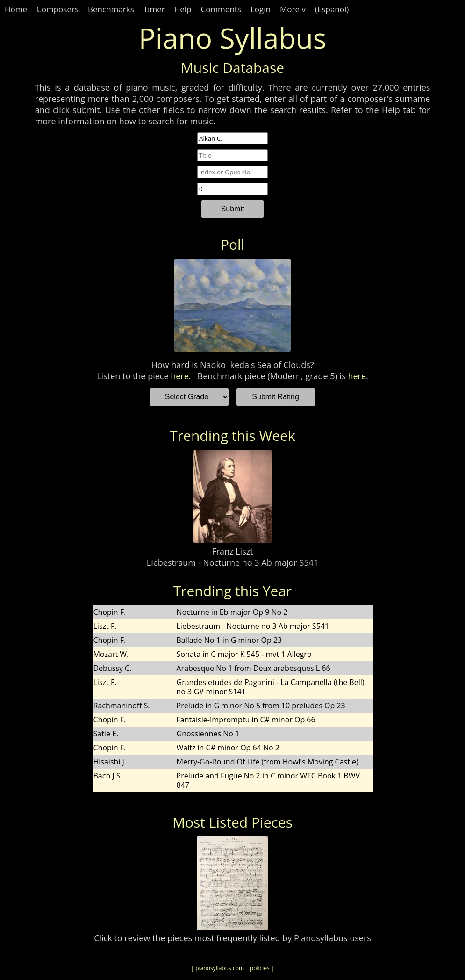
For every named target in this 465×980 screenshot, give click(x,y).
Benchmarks (111, 9)
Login (261, 9)
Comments (221, 9)
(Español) (332, 9)
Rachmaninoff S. (122, 706)
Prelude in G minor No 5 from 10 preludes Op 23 (261, 706)
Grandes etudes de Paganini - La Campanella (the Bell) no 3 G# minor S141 (271, 687)
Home (16, 9)
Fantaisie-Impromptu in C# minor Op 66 (246, 720)
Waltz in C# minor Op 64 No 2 (228, 748)
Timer (154, 9)
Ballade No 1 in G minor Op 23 (229, 640)
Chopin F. (110, 612)
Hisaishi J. (110, 762)
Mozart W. (111, 654)
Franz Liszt (232, 551)
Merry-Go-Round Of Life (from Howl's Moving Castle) (268, 762)
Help (183, 9)
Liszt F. (105, 626)
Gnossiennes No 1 (208, 734)
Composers (57, 9)
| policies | (260, 968)
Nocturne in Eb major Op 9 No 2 (232, 612)
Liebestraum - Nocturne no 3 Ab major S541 (232, 562)
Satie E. (106, 734)
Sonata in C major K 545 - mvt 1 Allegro (244, 654)
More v (293, 9)
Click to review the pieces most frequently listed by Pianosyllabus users (232, 938)
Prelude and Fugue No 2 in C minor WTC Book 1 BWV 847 (268, 780)
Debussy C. (113, 668)
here (180, 376)
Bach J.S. (108, 776)
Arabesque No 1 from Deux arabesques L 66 (254, 668)
